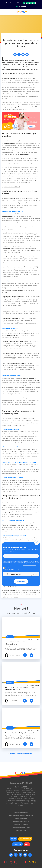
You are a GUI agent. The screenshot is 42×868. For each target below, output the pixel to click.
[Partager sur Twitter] (23, 54)
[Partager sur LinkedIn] (27, 54)
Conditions (37, 576)
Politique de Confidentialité (29, 565)
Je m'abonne (21, 581)
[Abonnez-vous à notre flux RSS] (15, 54)
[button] (2, 12)
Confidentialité (32, 576)
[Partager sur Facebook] (19, 54)
